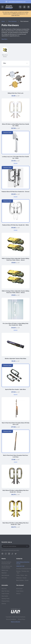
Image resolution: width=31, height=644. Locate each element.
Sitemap (4, 604)
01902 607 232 (20, 566)
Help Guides (5, 596)
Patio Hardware (24, 21)
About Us (4, 589)
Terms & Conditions (11, 619)
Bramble (18, 622)
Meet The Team (6, 591)
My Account (19, 589)
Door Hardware (13, 21)
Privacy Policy (22, 619)
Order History (20, 591)
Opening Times (5, 599)
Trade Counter (5, 594)
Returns (18, 594)
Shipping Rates (6, 601)
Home (3, 21)
